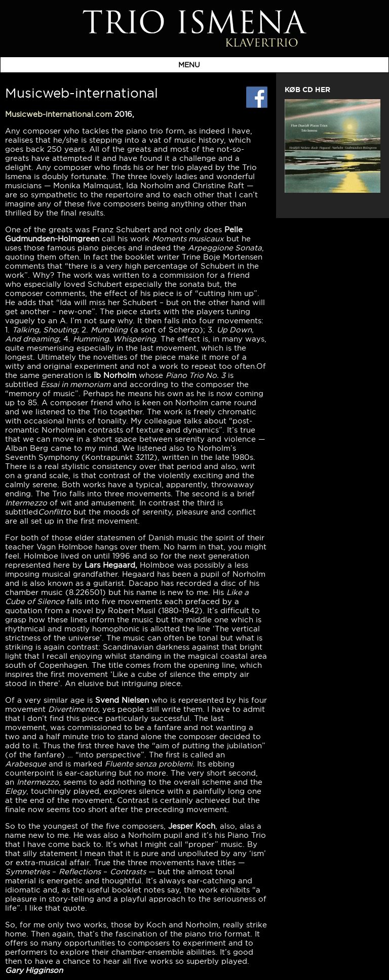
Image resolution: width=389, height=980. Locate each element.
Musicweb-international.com (59, 114)
